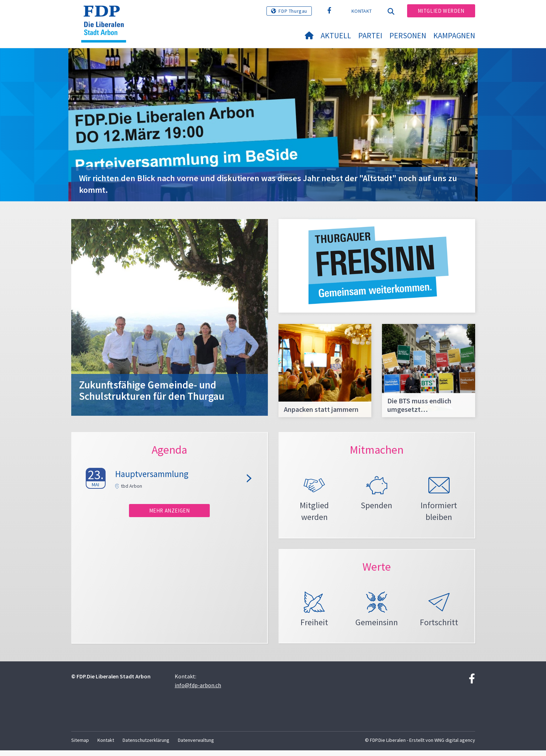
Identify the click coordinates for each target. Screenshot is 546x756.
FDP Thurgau (293, 11)
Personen (408, 35)
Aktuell (336, 35)
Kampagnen (454, 35)
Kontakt (362, 11)
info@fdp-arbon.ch (198, 691)
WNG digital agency (455, 746)
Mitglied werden (441, 11)
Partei (370, 35)
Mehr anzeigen (170, 511)
